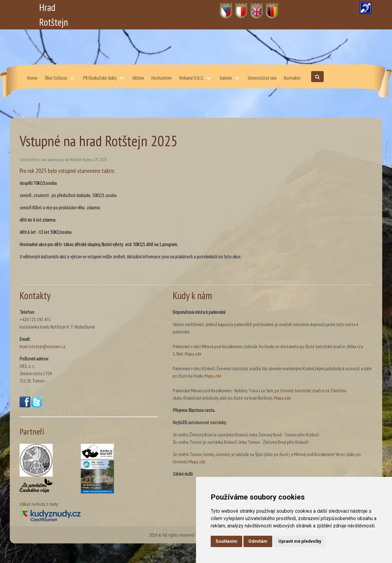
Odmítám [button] (258, 541)
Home (32, 78)
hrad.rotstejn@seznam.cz (43, 346)
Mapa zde (193, 354)
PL (237, 7)
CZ (222, 7)
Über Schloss (56, 78)
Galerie (226, 78)
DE (268, 7)
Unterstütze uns (262, 78)
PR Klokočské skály (100, 78)
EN (253, 7)
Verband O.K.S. (191, 78)
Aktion (138, 78)
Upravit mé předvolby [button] (300, 541)
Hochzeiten (161, 78)
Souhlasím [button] (226, 541)
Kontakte (292, 78)
